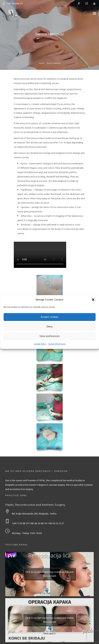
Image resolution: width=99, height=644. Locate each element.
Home (41, 63)
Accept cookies (50, 317)
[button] (93, 300)
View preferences (50, 336)
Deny (49, 327)
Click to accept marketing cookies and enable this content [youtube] (50, 574)
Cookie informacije (57, 344)
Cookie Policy (40, 344)
